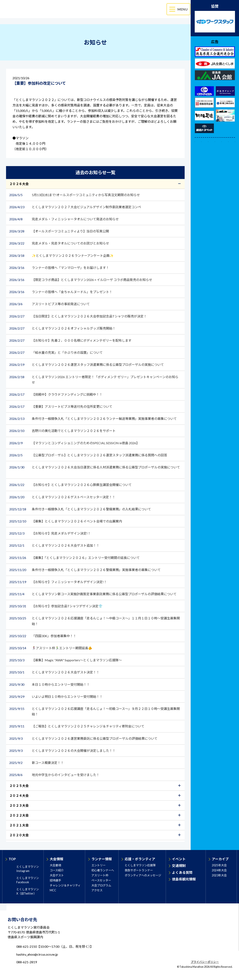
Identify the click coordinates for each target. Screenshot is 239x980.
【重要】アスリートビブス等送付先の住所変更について (61, 406)
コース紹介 (57, 870)
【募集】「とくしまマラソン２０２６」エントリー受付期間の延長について (75, 558)
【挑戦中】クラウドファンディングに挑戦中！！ (56, 394)
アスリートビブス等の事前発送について (50, 304)
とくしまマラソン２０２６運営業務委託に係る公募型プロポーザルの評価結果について (83, 738)
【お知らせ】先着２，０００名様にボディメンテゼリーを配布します (71, 340)
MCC (53, 890)
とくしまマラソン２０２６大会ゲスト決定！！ (54, 672)
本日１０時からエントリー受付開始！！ (50, 684)
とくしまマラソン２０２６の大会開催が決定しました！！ (63, 751)
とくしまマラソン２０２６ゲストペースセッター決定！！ (62, 497)
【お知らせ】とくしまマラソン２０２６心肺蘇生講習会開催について (72, 485)
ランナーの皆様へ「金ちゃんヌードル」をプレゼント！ (61, 292)
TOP (12, 859)
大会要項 (55, 865)
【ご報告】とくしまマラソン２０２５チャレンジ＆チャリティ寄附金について (77, 726)
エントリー (98, 865)
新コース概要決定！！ (38, 763)
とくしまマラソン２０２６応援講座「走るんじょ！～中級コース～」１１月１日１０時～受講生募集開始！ (95, 620)
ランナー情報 (102, 859)
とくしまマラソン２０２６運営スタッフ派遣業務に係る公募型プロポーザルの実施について (87, 365)
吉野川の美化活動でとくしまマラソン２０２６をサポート (63, 431)
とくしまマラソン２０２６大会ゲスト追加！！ (55, 545)
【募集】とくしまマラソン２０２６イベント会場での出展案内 (66, 521)
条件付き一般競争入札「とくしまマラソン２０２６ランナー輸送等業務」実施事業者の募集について (93, 419)
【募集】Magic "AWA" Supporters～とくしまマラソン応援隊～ (66, 660)
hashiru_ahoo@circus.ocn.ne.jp (37, 954)
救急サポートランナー (139, 870)
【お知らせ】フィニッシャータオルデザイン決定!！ (58, 582)
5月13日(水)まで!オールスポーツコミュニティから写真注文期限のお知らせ (75, 195)
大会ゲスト (57, 875)
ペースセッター (101, 880)
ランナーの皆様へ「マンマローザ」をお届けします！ (59, 268)
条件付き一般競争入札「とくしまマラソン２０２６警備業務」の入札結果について (80, 509)
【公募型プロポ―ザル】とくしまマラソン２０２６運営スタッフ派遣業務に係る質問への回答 (88, 455)
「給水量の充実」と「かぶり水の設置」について (56, 352)
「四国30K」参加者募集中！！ (43, 636)
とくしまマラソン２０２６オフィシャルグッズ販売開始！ (63, 328)
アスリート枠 (100, 875)
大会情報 (57, 859)
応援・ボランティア (140, 859)
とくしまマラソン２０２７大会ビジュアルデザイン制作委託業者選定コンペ (76, 207)
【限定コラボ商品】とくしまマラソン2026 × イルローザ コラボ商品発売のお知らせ (81, 280)
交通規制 (179, 866)
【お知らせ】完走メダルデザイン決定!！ (50, 533)
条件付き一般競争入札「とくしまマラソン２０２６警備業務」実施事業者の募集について (85, 570)
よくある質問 (182, 872)
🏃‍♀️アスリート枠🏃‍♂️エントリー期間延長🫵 (51, 648)
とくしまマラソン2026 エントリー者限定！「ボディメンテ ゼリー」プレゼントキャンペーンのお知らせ (94, 379)
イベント (179, 859)
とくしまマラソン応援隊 (140, 865)
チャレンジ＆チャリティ (65, 885)
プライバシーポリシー (205, 962)
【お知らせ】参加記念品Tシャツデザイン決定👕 (56, 606)
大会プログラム (101, 885)
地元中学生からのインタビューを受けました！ (55, 775)
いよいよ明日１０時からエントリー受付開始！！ (56, 697)
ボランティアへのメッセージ (143, 875)
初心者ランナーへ (103, 870)
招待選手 (55, 880)
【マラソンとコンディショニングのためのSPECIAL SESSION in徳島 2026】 (74, 443)
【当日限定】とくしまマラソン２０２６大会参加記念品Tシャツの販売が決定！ (78, 316)
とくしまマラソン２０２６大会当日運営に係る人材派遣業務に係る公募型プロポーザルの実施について (95, 467)
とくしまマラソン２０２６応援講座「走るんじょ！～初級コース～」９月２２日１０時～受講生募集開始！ (95, 711)
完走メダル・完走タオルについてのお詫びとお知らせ (59, 243)
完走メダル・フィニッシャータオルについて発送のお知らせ (64, 219)
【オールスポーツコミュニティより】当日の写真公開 (59, 231)
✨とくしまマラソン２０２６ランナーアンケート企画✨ (61, 255)
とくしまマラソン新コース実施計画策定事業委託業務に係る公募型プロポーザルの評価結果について (93, 594)
